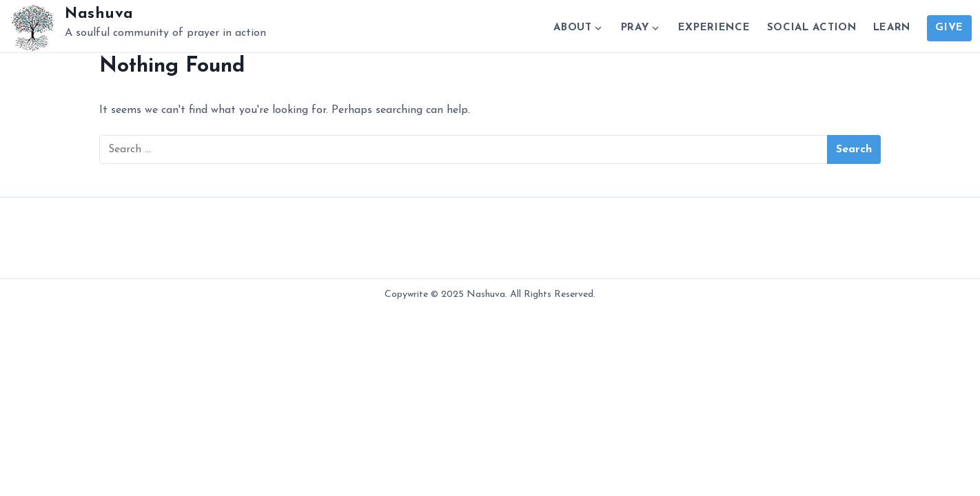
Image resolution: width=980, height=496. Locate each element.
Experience (714, 28)
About (573, 28)
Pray (635, 28)
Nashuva (99, 14)
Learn (892, 28)
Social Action (812, 28)
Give (949, 28)
